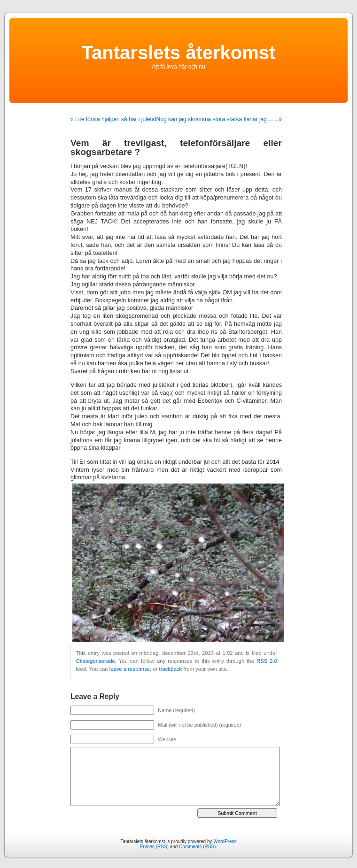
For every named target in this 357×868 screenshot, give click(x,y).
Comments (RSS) (197, 847)
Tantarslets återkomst (179, 53)
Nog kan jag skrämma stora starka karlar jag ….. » (219, 119)
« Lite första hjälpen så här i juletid (113, 119)
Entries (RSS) (154, 847)
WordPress (225, 841)
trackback (171, 669)
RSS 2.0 (267, 661)
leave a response (130, 669)
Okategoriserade (95, 661)
